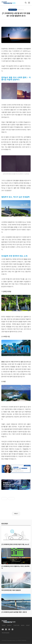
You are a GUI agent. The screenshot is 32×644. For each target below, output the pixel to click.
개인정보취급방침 (5, 633)
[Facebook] (9, 629)
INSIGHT (9, 625)
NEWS (23, 625)
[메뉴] (29, 3)
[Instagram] (6, 629)
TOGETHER (16, 625)
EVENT (28, 625)
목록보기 (16, 514)
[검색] (26, 3)
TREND (4, 625)
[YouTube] (3, 629)
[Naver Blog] (12, 629)
